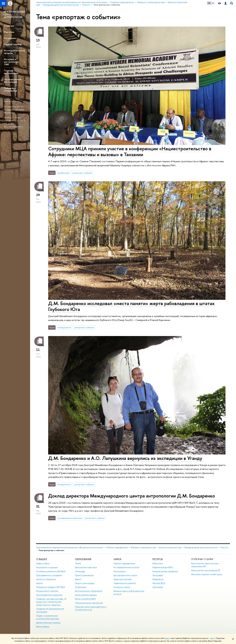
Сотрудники (10, 38)
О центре (9, 26)
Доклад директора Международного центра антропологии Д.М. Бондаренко (132, 496)
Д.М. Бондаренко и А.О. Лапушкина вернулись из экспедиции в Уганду (125, 458)
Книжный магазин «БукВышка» (165, 571)
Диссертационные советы (125, 575)
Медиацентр (158, 579)
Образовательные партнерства (89, 603)
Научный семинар (13, 44)
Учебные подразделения (117, 547)
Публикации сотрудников (10, 89)
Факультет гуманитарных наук (143, 547)
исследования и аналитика (70, 518)
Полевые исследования (11, 72)
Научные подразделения (124, 563)
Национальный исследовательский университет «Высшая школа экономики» (70, 547)
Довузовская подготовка (86, 567)
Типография (158, 575)
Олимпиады (80, 571)
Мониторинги (120, 571)
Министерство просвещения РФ (206, 570)
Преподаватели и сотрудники (49, 575)
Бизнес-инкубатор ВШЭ (85, 599)
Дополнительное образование (89, 591)
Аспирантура (81, 587)
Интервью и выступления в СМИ (11, 62)
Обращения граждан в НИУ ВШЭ (51, 587)
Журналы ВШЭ (159, 583)
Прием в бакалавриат (84, 575)
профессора (63, 173)
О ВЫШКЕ (42, 559)
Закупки (39, 583)
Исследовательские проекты (14, 52)
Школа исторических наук (170, 547)
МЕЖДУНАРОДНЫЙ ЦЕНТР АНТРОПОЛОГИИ (14, 14)
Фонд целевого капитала (47, 591)
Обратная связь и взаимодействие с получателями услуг (91, 608)
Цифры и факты (43, 563)
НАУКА (117, 559)
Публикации (158, 587)
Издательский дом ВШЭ (163, 567)
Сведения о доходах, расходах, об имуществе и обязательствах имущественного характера (51, 602)
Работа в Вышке (43, 627)
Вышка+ (78, 579)
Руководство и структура (47, 567)
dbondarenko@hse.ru (13, 127)
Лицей (78, 563)
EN (213, 3)
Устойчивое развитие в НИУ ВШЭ (51, 571)
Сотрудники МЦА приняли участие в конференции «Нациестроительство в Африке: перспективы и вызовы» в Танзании (130, 151)
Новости (224, 547)
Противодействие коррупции (49, 595)
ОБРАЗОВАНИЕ (83, 559)
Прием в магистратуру (85, 583)
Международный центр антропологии (201, 547)
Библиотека (158, 563)
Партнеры (9, 32)
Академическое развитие (125, 583)
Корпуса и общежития (46, 579)
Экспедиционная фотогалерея (13, 81)
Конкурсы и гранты (122, 587)
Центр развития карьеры (86, 595)
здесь (168, 638)
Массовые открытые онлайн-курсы (207, 574)
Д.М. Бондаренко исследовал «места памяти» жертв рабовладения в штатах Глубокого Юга (131, 306)
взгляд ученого (64, 327)
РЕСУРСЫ (158, 559)
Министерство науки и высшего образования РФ (205, 565)
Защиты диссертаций (123, 579)
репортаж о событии (82, 173)
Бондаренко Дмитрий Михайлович (14, 111)
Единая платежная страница (48, 623)
